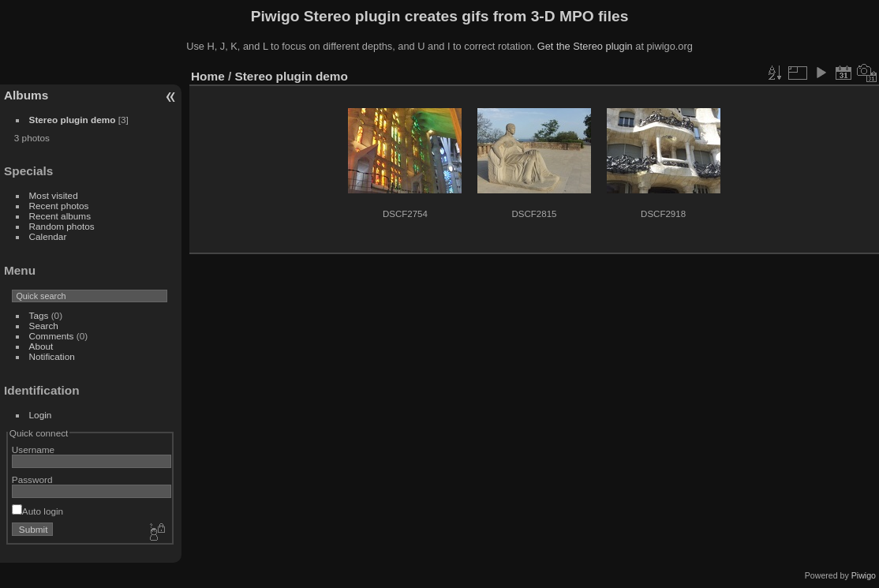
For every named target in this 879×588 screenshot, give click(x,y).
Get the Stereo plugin (585, 46)
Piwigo (864, 575)
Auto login (37, 511)
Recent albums (60, 216)
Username (33, 449)
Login (41, 415)
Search (44, 326)
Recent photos (59, 206)
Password (32, 479)
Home (208, 76)
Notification (52, 356)
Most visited (54, 195)
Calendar (48, 236)
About (41, 346)
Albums (26, 95)
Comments (52, 336)
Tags (39, 315)
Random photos (62, 226)
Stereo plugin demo (73, 120)
